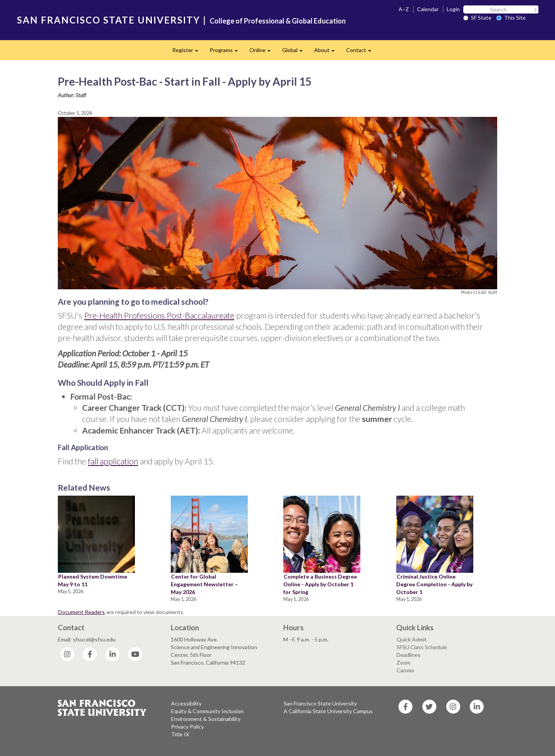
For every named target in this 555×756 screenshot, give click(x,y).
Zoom (404, 662)
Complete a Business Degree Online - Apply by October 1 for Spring (320, 584)
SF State (477, 18)
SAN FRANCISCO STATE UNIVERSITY (108, 20)
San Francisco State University (320, 703)
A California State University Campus (328, 711)
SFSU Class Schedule (422, 647)
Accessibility (186, 703)
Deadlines (409, 655)
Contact (362, 52)
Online (263, 52)
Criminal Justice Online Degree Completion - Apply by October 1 (434, 584)
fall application (113, 461)
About (327, 52)
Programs (227, 52)
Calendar (428, 9)
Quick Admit (412, 639)
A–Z (404, 9)
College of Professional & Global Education (278, 21)
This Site (511, 18)
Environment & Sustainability (206, 719)
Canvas (405, 670)
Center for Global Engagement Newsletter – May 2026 (204, 584)
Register (188, 52)
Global (295, 52)
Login (453, 9)
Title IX (180, 734)
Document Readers (82, 612)
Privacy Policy (188, 726)
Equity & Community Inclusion (207, 711)
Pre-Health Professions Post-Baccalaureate (159, 315)
